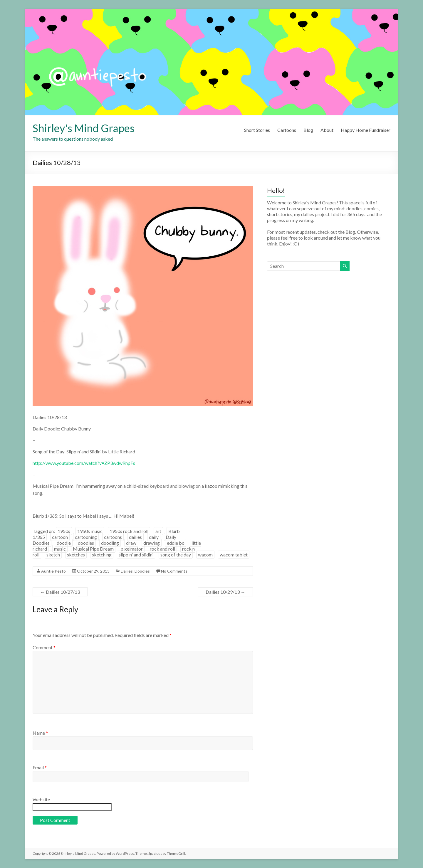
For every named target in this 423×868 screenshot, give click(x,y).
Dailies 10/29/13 (225, 592)
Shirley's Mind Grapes (84, 128)
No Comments (174, 571)
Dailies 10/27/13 (60, 592)
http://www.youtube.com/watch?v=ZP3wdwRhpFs (84, 463)
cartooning (86, 537)
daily (154, 537)
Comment (44, 647)
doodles (86, 543)
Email (40, 767)
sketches (76, 555)
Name (40, 733)
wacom (205, 555)
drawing (152, 543)
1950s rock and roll (129, 531)
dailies (135, 537)
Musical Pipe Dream (93, 549)
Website (41, 799)
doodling (110, 543)
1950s (64, 531)
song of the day (176, 555)
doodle (64, 543)
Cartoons (287, 130)
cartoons (113, 537)
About (327, 130)
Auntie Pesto (53, 571)
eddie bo (176, 543)
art (158, 531)
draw (131, 543)
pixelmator (132, 549)
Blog (308, 130)
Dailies (127, 571)
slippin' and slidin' (136, 555)
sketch (53, 555)
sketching (102, 555)
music (60, 549)
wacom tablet (234, 555)
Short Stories (257, 130)
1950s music (90, 531)
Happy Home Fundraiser (366, 130)
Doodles (142, 571)
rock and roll (162, 549)
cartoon (60, 537)
